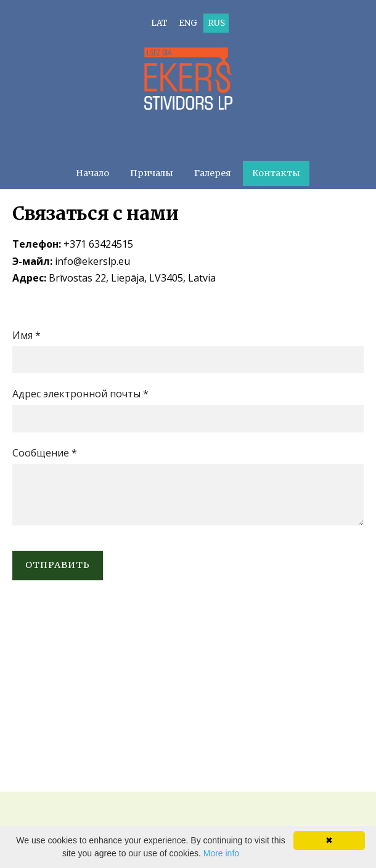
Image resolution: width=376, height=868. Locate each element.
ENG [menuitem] (188, 23)
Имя (27, 335)
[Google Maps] (188, 697)
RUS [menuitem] (216, 23)
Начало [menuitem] (92, 173)
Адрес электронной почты (80, 394)
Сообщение (45, 453)
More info (221, 853)
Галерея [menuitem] (213, 173)
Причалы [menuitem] (152, 173)
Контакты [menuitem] (276, 173)
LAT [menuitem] (159, 23)
